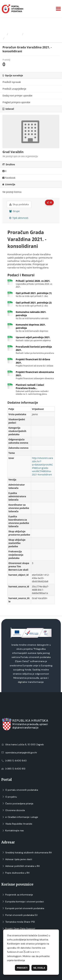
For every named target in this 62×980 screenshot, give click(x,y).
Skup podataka (19, 204)
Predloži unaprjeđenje (14, 89)
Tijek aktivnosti (19, 218)
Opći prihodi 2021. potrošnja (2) (34, 303)
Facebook (9, 178)
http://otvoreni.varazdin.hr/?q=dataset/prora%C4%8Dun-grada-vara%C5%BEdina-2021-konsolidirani (42, 466)
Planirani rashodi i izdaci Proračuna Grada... (30, 386)
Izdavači (15, 34)
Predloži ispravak (12, 82)
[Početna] (4, 34)
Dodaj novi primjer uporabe (17, 95)
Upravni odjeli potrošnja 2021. (33, 337)
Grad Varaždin (35, 34)
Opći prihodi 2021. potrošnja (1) (34, 293)
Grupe (14, 211)
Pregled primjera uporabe (16, 102)
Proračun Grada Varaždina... (27, 38)
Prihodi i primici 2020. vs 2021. (33, 281)
